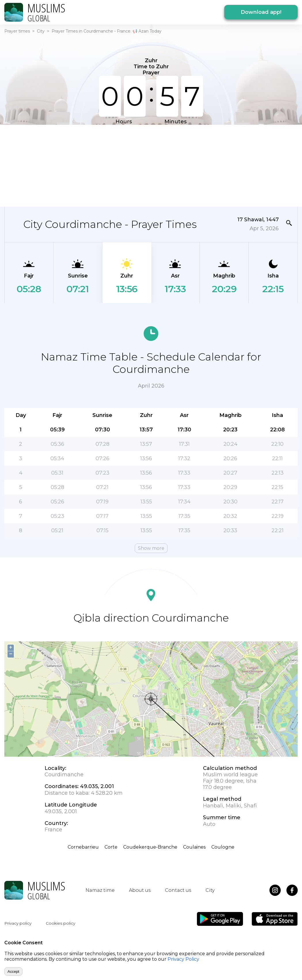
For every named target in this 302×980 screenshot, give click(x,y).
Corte (111, 847)
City (41, 31)
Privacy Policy (183, 959)
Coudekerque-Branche (150, 847)
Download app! (261, 12)
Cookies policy (60, 923)
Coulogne (223, 847)
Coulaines (194, 847)
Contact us (178, 890)
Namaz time (100, 890)
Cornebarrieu (83, 847)
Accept (13, 971)
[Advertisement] (118, 165)
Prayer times (17, 31)
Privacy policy (18, 923)
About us (140, 890)
